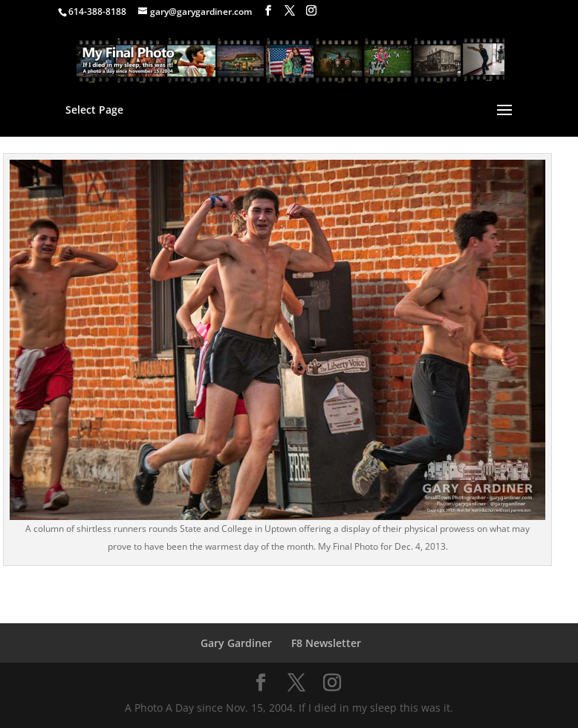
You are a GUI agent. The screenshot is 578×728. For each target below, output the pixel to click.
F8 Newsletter (326, 643)
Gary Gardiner (236, 643)
